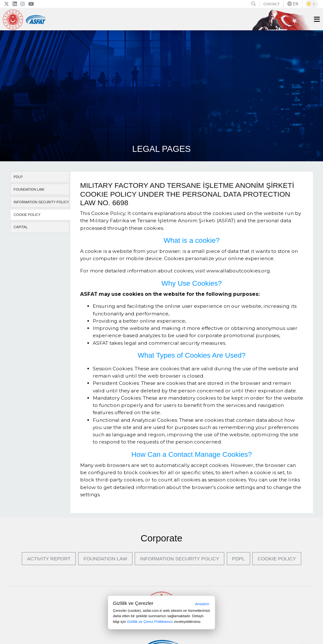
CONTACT (272, 4)
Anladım (202, 604)
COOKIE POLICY (27, 215)
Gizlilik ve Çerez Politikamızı (150, 621)
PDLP (18, 177)
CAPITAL (21, 227)
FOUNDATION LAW (29, 189)
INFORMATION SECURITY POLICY (41, 202)
